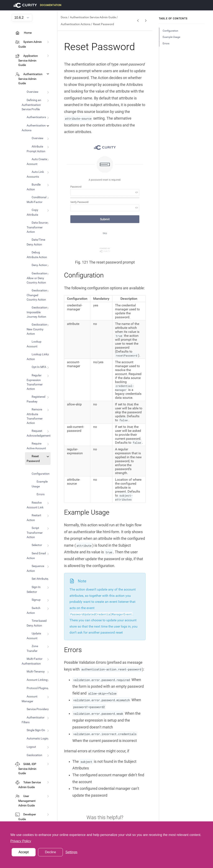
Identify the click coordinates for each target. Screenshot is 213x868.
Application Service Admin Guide (28, 61)
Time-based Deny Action (37, 623)
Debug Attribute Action (37, 255)
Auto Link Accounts (35, 174)
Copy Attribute (32, 212)
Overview (33, 92)
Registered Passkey (36, 399)
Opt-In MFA (39, 367)
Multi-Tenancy (36, 671)
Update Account (34, 636)
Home (27, 33)
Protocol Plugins (37, 688)
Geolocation (34, 755)
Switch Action (33, 610)
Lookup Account (34, 344)
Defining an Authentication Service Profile (31, 105)
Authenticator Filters (33, 720)
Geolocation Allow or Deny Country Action (37, 278)
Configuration (41, 474)
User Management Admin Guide (27, 801)
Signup (36, 600)
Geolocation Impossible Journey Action (37, 312)
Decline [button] (50, 852)
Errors (41, 494)
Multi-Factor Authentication (32, 661)
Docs (64, 17)
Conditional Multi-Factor (37, 200)
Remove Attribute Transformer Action (35, 416)
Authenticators (36, 117)
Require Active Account (36, 446)
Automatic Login (37, 738)
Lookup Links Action (38, 357)
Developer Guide (27, 817)
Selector (37, 545)
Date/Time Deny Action (36, 242)
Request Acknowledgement (39, 433)
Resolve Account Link (35, 505)
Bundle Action (34, 187)
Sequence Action (35, 568)
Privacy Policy (21, 841)
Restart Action (34, 518)
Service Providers (38, 709)
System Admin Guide (30, 44)
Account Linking (37, 680)
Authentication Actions (34, 128)
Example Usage (40, 484)
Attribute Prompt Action (36, 149)
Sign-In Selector (34, 589)
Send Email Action (36, 556)
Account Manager (30, 699)
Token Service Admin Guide (30, 785)
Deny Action (39, 265)
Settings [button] (71, 852)
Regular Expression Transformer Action (35, 382)
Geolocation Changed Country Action (37, 295)
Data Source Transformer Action (37, 227)
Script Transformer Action (35, 532)
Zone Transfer (32, 648)
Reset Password (33, 459)
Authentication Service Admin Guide (30, 79)
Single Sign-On (36, 730)
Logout (31, 747)
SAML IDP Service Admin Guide (27, 769)
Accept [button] (24, 852)
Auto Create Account (37, 162)
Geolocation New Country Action (37, 329)
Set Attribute (40, 579)
